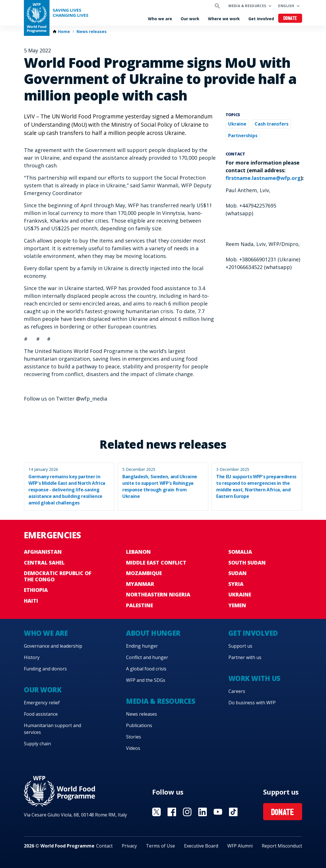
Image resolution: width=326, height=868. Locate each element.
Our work (190, 19)
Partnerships (243, 136)
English (286, 6)
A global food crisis (146, 669)
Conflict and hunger (147, 657)
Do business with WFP (252, 703)
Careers (237, 691)
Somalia (240, 552)
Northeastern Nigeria (158, 594)
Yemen (237, 605)
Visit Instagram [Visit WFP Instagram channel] (187, 812)
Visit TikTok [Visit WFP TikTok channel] (233, 812)
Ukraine (237, 124)
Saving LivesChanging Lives (71, 13)
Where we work (224, 19)
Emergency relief (42, 703)
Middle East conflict (156, 563)
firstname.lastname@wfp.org (263, 178)
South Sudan (247, 563)
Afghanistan (43, 552)
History (32, 657)
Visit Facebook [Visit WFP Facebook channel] (172, 812)
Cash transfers (272, 124)
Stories (134, 737)
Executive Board (201, 846)
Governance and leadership (53, 646)
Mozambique (144, 573)
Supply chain (37, 744)
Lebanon (138, 552)
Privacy (129, 846)
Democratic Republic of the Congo (58, 576)
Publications (139, 725)
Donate (290, 19)
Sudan (238, 573)
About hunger (153, 633)
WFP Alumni (240, 846)
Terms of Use (160, 846)
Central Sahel (44, 563)
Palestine (140, 605)
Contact (104, 846)
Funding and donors (45, 669)
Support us (240, 646)
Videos (133, 748)
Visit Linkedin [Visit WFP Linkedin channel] (203, 812)
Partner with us (245, 657)
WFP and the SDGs (146, 680)
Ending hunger (142, 646)
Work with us (254, 678)
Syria (236, 584)
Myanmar (140, 584)
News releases (92, 32)
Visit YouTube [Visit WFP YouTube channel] (218, 812)
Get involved (261, 19)
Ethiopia (36, 590)
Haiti (31, 601)
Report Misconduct (282, 846)
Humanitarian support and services (52, 729)
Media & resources (247, 6)
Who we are (160, 19)
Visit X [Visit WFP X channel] (156, 812)
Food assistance (41, 714)
